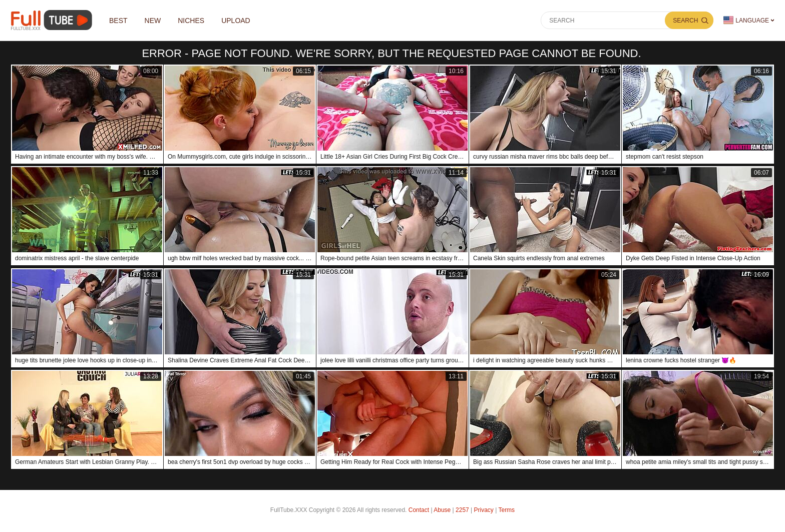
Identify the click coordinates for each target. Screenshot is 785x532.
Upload (236, 21)
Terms (506, 510)
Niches (191, 21)
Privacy (484, 510)
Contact (419, 510)
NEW (153, 21)
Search (685, 21)
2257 (462, 510)
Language (746, 20)
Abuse (442, 510)
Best (118, 21)
